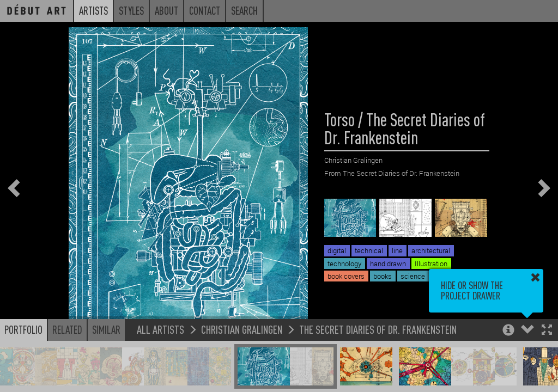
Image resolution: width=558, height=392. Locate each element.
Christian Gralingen (242, 329)
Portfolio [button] (23, 329)
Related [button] (67, 329)
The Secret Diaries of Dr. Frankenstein (378, 329)
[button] (547, 331)
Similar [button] (106, 329)
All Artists (160, 329)
